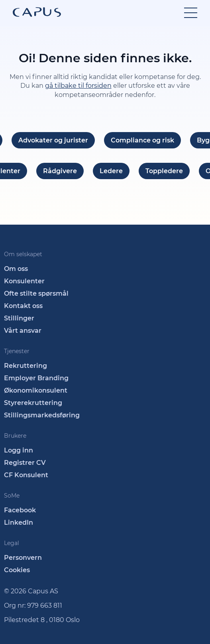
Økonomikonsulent (36, 390)
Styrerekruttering (33, 403)
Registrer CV (25, 463)
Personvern (23, 558)
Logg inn (19, 450)
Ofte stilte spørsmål (36, 293)
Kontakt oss (23, 306)
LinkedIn (19, 523)
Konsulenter (24, 281)
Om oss (16, 269)
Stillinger (19, 318)
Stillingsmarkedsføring (42, 415)
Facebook (20, 510)
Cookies (17, 570)
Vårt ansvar (23, 331)
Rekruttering (26, 366)
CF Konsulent (26, 475)
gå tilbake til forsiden (78, 86)
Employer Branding (36, 378)
